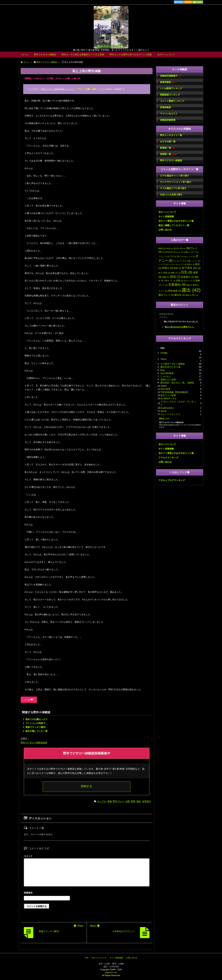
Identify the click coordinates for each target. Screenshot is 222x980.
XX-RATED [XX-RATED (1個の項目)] (167, 252)
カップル (102, 801)
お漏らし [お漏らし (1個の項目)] (188, 252)
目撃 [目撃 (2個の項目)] (180, 281)
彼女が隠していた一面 (36, 731)
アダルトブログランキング (172, 480)
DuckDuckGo (167, 408)
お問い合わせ (165, 230)
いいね (29, 700)
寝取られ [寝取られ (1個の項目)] (176, 273)
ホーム (25, 55)
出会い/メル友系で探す (171, 195)
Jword (163, 411)
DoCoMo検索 (167, 373)
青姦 (110, 801)
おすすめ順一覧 (168, 141)
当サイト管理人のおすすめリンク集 (176, 221)
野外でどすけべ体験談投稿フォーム (57, 89)
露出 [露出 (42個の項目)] (191, 290)
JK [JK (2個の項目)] (176, 248)
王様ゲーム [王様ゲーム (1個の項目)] (170, 281)
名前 (87, 893)
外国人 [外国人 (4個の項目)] (168, 268)
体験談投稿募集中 (171, 76)
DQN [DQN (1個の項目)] (170, 248)
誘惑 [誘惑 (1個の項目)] (189, 285)
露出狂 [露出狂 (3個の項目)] (180, 295)
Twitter (164, 386)
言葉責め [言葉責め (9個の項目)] (177, 284)
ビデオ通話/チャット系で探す (175, 176)
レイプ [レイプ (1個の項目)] (182, 264)
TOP (86, 958)
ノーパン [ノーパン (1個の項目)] (196, 261)
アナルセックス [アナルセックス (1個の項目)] (187, 257)
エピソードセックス (170, 414)
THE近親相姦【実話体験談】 (175, 392)
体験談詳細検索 (168, 120)
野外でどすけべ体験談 (45, 55)
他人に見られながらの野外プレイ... (180, 327)
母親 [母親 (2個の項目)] (166, 277)
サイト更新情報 (166, 216)
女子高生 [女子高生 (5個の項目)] (189, 268)
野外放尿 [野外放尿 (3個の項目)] (175, 291)
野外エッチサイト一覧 (171, 135)
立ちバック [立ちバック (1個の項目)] (189, 281)
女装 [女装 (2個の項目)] (167, 273)
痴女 (139, 801)
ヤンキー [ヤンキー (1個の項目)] (173, 264)
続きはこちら (164, 418)
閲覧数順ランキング (170, 95)
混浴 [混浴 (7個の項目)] (175, 277)
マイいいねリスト (169, 114)
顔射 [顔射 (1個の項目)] (189, 295)
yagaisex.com (111, 972)
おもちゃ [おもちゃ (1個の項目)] (178, 252)
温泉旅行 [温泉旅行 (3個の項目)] (187, 277)
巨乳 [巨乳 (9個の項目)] (187, 272)
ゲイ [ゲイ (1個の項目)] (176, 261)
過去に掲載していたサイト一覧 (174, 225)
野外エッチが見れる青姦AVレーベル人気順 (83, 55)
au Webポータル (169, 398)
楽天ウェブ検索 (168, 395)
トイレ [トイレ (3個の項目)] (185, 261)
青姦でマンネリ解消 (35, 727)
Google (164, 353)
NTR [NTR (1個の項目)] (183, 248)
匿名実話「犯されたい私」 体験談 (177, 383)
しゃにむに (166, 376)
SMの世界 (165, 389)
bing (163, 370)
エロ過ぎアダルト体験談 (173, 364)
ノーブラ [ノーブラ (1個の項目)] (163, 264)
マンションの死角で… (36, 723)
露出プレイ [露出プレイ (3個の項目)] (166, 295)
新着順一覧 (167, 148)
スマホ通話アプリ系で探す (173, 188)
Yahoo (164, 359)
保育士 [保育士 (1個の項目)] (191, 264)
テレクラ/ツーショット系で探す (176, 182)
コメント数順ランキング (172, 101)
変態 (133, 801)
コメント (28, 856)
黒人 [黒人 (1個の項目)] (195, 295)
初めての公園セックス (36, 719)
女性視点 (147, 801)
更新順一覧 (168, 154)
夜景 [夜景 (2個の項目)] (178, 268)
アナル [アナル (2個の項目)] (175, 256)
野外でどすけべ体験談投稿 (34, 743)
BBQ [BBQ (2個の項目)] (162, 248)
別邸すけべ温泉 (168, 380)
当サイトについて (166, 55)
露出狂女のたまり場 (170, 367)
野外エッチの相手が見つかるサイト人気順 (131, 55)
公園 (127, 801)
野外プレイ (118, 801)
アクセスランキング (168, 458)
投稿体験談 (166, 107)
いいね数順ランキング (171, 88)
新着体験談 (167, 82)
